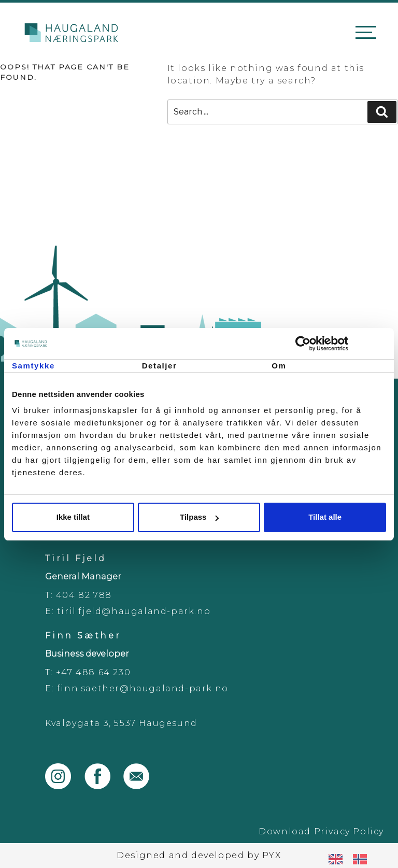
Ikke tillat (73, 517)
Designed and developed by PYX (199, 855)
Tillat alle (325, 517)
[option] (363, 859)
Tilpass (199, 517)
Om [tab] (279, 366)
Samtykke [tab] (33, 366)
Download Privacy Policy (321, 831)
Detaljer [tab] (160, 366)
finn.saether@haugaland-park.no (143, 688)
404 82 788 (84, 595)
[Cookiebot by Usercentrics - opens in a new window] (341, 344)
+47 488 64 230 (93, 672)
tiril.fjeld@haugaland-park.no (134, 611)
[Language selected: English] (353, 859)
